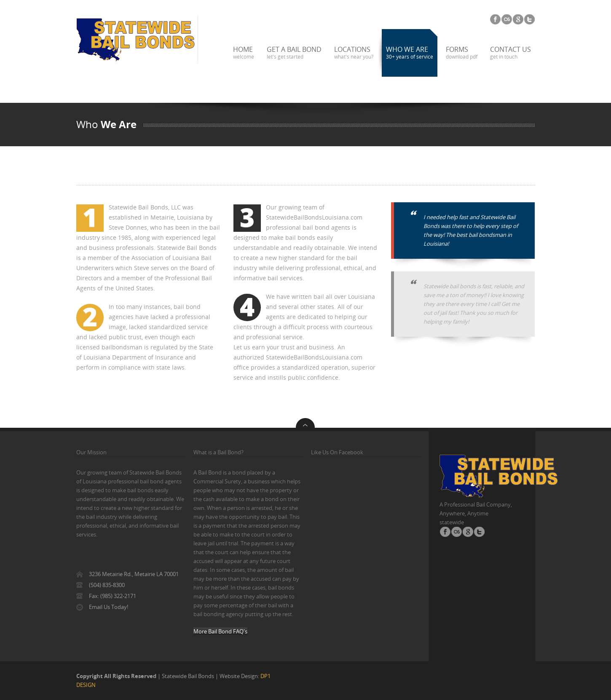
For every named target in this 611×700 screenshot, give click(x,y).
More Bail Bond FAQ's (220, 631)
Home (244, 52)
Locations (354, 52)
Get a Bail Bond (294, 52)
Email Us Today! (109, 607)
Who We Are (410, 52)
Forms (462, 52)
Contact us (511, 52)
